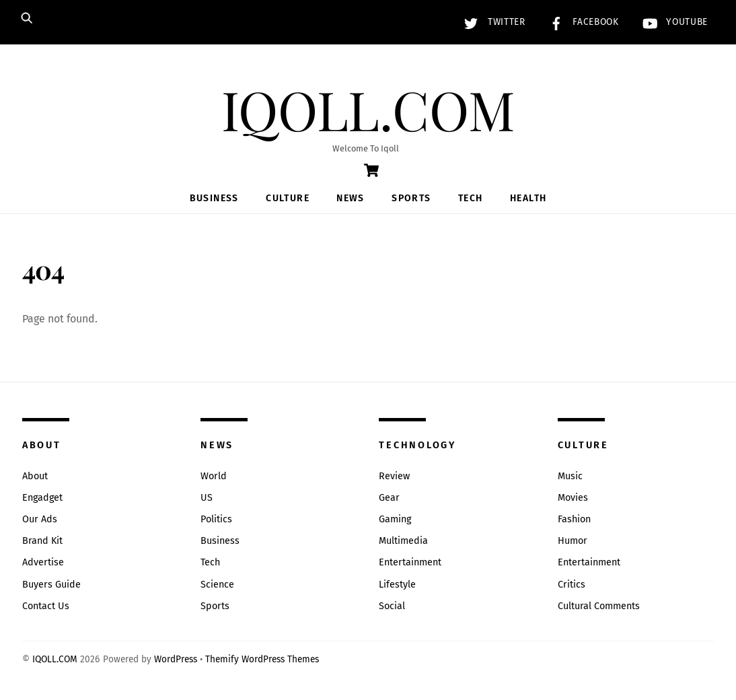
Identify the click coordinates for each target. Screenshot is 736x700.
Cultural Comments (599, 606)
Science (217, 585)
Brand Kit (42, 541)
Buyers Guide (51, 585)
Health (528, 198)
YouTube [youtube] (672, 22)
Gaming (395, 519)
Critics (572, 585)
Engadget (42, 498)
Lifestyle (397, 585)
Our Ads (40, 519)
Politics (216, 519)
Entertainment (410, 562)
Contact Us (46, 606)
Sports (411, 198)
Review (394, 476)
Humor (573, 541)
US (207, 498)
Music (570, 476)
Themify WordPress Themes (262, 659)
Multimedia (403, 541)
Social (392, 606)
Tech (471, 198)
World (214, 476)
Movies (573, 498)
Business (214, 198)
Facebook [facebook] (581, 22)
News (351, 198)
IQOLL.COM (55, 659)
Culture (288, 198)
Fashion (574, 519)
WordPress (176, 659)
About (35, 476)
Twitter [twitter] (491, 22)
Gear (389, 498)
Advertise (43, 562)
